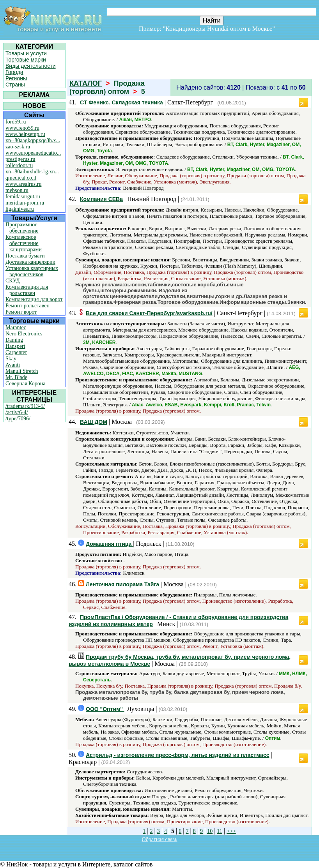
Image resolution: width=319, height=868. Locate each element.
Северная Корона (25, 384)
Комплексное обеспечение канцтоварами (24, 243)
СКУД (12, 281)
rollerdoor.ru (19, 165)
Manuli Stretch (22, 371)
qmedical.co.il (21, 178)
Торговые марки (26, 60)
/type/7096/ (18, 419)
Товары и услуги (26, 53)
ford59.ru (16, 122)
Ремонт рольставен (27, 306)
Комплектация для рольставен (27, 290)
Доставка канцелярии (30, 262)
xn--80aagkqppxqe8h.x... (33, 140)
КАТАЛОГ (86, 83)
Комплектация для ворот (34, 299)
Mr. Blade (16, 377)
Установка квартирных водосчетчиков (32, 271)
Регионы (16, 78)
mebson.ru (17, 190)
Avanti (13, 365)
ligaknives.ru (20, 209)
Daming (14, 340)
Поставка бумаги (25, 256)
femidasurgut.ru (23, 197)
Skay (11, 359)
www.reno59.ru (22, 128)
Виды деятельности (31, 66)
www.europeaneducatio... (33, 153)
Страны (15, 85)
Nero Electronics (24, 334)
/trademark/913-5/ (25, 406)
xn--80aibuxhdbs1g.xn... (32, 172)
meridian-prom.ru (25, 203)
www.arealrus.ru (23, 184)
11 (219, 831)
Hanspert (15, 346)
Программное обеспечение (22, 228)
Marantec (16, 327)
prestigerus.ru (20, 159)
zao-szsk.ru (18, 147)
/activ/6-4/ (17, 412)
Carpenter (16, 352)
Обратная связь (160, 839)
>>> (231, 831)
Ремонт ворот (21, 312)
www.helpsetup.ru (25, 134)
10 (210, 831)
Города (14, 72)
